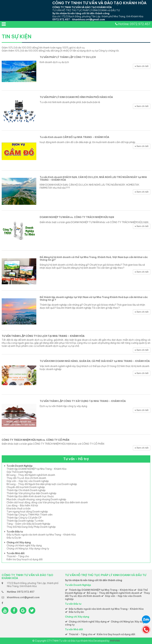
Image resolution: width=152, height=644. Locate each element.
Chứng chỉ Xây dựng (19, 542)
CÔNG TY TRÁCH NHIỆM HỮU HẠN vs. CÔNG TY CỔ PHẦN (35, 440)
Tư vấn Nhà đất (16, 553)
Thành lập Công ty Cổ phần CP (24, 518)
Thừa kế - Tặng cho (18, 556)
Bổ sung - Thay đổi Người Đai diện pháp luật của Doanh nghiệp (42, 484)
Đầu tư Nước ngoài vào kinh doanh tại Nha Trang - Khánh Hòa (41, 535)
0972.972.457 (61, 19)
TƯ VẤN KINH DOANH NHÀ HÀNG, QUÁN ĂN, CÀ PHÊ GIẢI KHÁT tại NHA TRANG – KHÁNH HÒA (95, 361)
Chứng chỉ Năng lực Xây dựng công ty (28, 549)
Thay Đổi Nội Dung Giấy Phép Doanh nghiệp (31, 527)
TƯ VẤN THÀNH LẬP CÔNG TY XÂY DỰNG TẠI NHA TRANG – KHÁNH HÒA (83, 401)
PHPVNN (115, 641)
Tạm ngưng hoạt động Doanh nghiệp (27, 512)
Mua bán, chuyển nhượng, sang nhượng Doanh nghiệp (36, 499)
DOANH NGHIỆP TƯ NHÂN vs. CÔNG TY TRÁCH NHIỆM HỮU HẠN (77, 217)
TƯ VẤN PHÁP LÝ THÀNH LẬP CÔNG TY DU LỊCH (68, 57)
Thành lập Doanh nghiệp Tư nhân (25, 521)
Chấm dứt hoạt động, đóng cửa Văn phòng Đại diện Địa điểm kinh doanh (47, 502)
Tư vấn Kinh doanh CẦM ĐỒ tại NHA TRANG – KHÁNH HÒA (74, 137)
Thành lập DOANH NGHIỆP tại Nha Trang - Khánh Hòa (36, 469)
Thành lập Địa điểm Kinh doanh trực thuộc (30, 496)
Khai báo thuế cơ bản (19, 509)
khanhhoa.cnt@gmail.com (89, 19)
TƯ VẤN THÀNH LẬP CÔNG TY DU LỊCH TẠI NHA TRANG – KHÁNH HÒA (43, 336)
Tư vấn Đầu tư (15, 532)
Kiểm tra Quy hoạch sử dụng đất (25, 559)
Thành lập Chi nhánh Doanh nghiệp (26, 490)
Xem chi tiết (142, 66)
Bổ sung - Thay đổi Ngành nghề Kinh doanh (31, 475)
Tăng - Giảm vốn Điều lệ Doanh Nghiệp (28, 524)
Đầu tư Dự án (14, 538)
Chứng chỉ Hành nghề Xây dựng (24, 546)
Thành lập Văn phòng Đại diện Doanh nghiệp (31, 493)
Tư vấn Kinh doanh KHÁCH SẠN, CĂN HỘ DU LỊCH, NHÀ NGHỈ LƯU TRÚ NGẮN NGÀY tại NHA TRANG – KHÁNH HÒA (93, 178)
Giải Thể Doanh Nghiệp (19, 472)
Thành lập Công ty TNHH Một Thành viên (30, 515)
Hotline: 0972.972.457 (134, 24)
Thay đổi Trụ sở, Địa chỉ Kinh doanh (26, 478)
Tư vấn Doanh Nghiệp (20, 466)
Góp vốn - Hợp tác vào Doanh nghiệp (28, 481)
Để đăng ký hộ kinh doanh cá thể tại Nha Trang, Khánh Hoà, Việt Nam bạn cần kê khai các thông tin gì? (94, 258)
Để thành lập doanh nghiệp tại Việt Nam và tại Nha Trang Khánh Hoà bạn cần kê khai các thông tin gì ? (94, 298)
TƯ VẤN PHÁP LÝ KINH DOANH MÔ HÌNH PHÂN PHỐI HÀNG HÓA (76, 97)
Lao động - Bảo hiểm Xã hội (22, 506)
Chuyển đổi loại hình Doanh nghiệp (26, 487)
